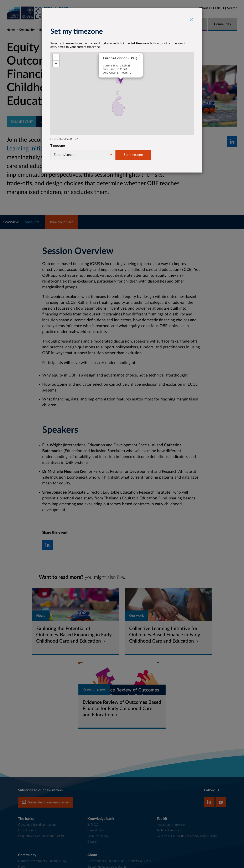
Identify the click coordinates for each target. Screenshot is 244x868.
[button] (121, 80)
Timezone (58, 146)
